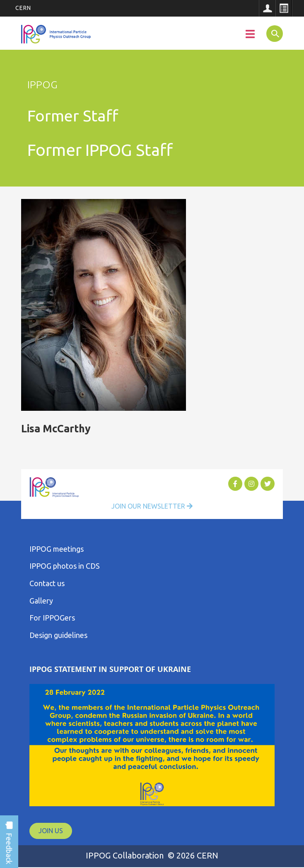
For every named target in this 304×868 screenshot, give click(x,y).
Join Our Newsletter (152, 506)
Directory (284, 8)
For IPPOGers (52, 618)
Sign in (267, 8)
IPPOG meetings (57, 549)
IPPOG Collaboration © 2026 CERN (152, 855)
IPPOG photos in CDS (65, 566)
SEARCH (273, 33)
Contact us (47, 583)
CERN (23, 8)
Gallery (41, 601)
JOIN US (51, 831)
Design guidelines (58, 635)
